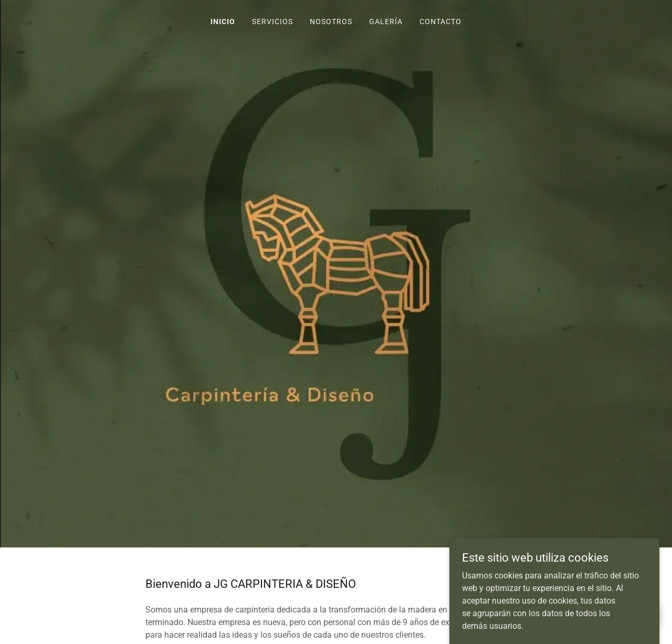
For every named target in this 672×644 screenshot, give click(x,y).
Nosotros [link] (331, 22)
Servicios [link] (272, 22)
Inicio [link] (223, 22)
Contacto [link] (440, 22)
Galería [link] (386, 22)
